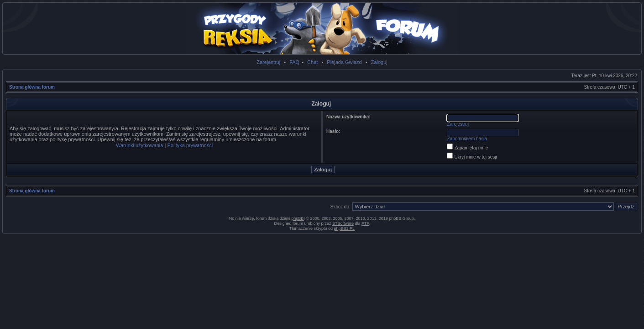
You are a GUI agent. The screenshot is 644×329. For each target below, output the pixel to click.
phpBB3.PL (345, 228)
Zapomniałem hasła (467, 139)
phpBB (297, 218)
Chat (312, 62)
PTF (365, 223)
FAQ (294, 62)
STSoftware (343, 223)
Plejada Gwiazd (344, 62)
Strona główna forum (32, 87)
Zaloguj (379, 62)
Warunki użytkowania (140, 145)
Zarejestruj (268, 62)
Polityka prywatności (190, 145)
